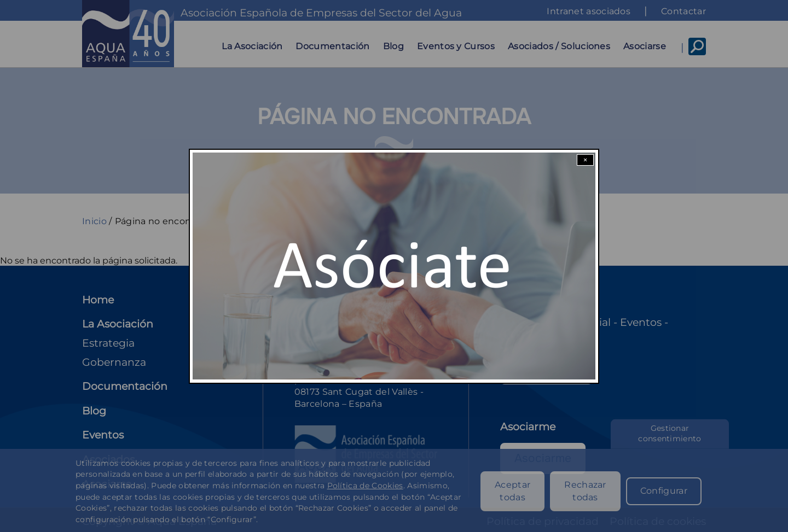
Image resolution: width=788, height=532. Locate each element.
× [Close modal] (585, 160)
